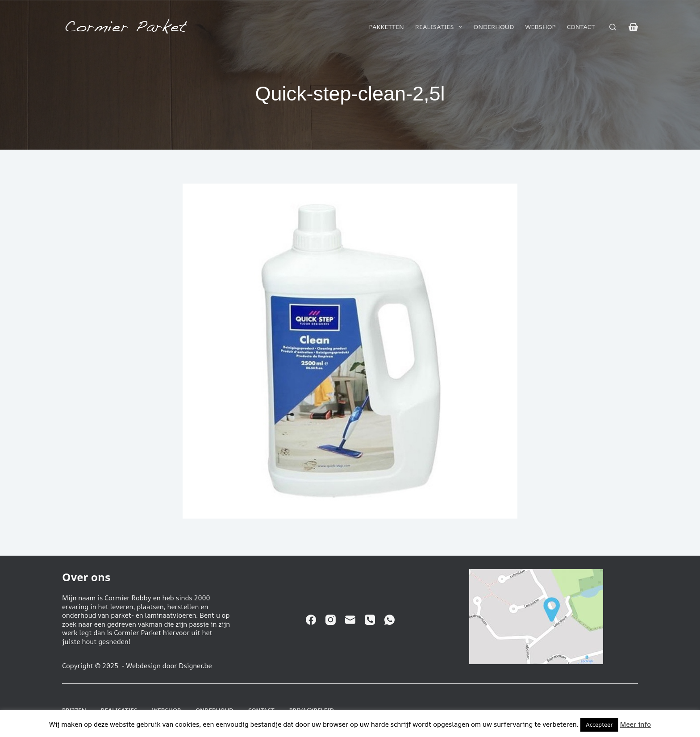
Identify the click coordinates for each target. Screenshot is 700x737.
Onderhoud (494, 27)
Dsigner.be (195, 666)
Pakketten (386, 27)
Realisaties (441, 27)
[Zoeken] (613, 27)
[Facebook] (311, 620)
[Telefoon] (370, 620)
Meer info (635, 724)
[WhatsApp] (390, 620)
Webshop (541, 27)
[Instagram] (331, 620)
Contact (581, 27)
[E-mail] (350, 620)
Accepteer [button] (599, 724)
